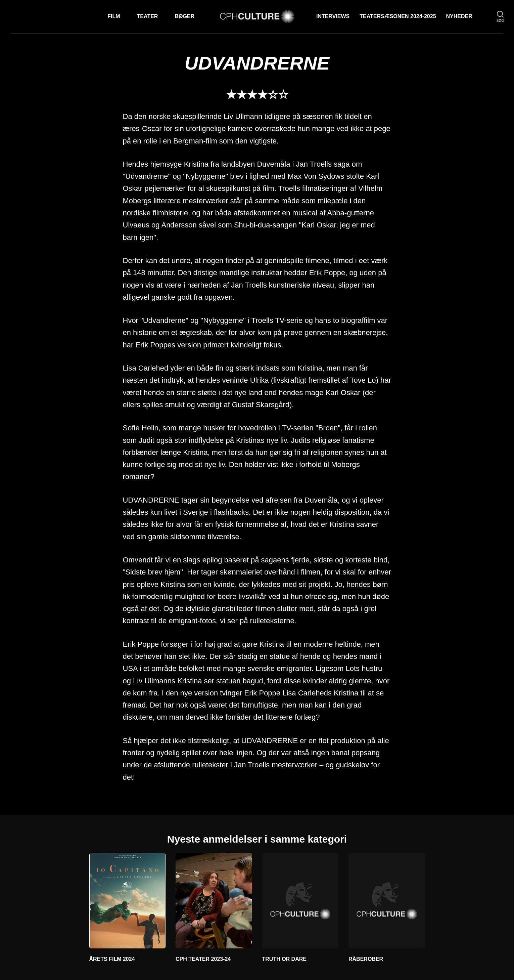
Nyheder (459, 16)
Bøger (184, 16)
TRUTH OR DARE (284, 959)
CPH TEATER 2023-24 (203, 959)
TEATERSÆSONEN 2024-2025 (398, 16)
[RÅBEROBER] (387, 901)
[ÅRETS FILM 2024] (128, 901)
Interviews (333, 16)
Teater (148, 16)
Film (114, 16)
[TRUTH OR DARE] (300, 901)
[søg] (500, 17)
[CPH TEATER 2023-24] (214, 901)
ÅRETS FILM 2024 (112, 959)
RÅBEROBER (366, 959)
